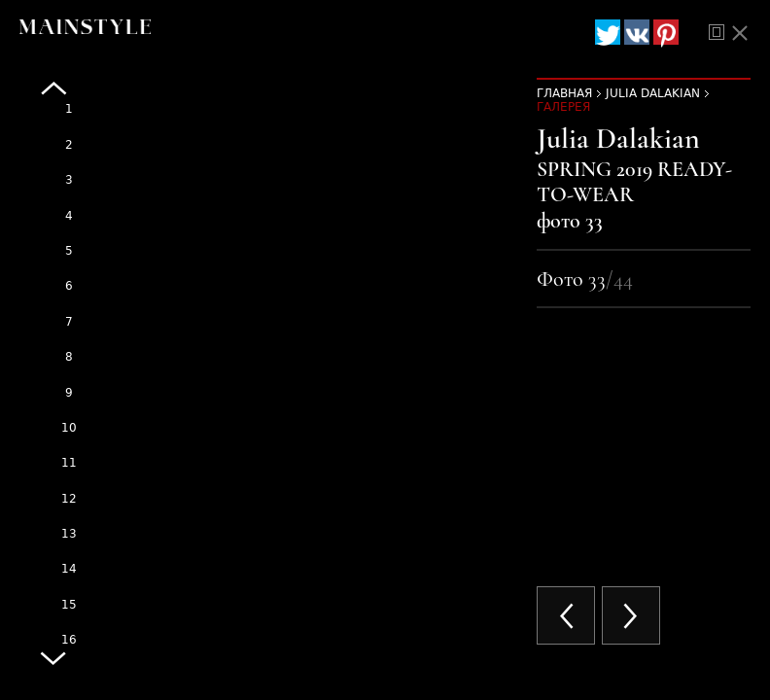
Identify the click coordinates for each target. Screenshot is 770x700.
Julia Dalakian (653, 93)
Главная (564, 93)
